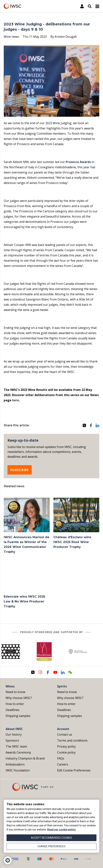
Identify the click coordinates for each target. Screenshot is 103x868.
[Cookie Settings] (8, 860)
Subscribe (20, 470)
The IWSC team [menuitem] (16, 746)
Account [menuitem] (63, 729)
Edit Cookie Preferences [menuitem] (74, 770)
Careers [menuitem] (63, 764)
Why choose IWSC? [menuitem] (19, 698)
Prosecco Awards (78, 162)
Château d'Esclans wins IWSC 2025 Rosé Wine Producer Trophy (72, 542)
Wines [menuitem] (10, 686)
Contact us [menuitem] (65, 734)
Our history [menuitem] (14, 734)
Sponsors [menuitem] (12, 740)
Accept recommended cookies (51, 838)
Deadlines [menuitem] (13, 710)
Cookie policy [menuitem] (66, 752)
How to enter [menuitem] (15, 704)
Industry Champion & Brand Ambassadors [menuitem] (25, 761)
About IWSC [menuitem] (14, 729)
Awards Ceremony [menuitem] (18, 752)
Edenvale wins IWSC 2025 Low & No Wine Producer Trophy (24, 601)
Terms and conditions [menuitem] (72, 740)
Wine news (11, 37)
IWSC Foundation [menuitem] (18, 770)
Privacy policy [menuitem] (66, 746)
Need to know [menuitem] (15, 692)
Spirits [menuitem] (62, 686)
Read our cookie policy (61, 830)
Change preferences (51, 846)
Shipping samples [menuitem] (18, 716)
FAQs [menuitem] (61, 758)
